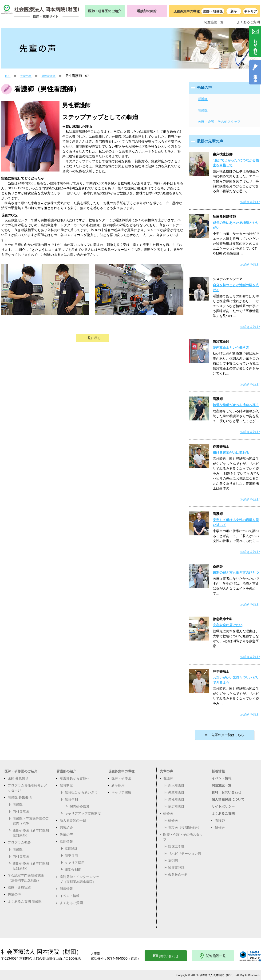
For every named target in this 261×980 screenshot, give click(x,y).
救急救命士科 (178, 875)
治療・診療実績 (19, 887)
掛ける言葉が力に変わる (231, 453)
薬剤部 (173, 861)
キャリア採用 (75, 863)
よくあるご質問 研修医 (25, 901)
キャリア (250, 11)
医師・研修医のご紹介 (105, 11)
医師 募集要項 (18, 778)
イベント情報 (70, 896)
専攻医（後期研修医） (185, 827)
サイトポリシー (223, 806)
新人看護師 (176, 785)
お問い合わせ (166, 956)
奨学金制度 (73, 870)
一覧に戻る (92, 338)
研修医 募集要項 (20, 797)
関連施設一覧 (214, 22)
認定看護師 (176, 806)
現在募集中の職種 (121, 771)
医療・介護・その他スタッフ (219, 122)
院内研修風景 (79, 806)
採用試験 (71, 849)
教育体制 (71, 799)
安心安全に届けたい (228, 625)
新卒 (234, 11)
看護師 (203, 99)
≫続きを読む (250, 202)
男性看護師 (48, 76)
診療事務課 (176, 868)
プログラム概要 (19, 842)
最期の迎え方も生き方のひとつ (236, 572)
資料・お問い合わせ (226, 792)
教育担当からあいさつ (81, 792)
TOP (8, 76)
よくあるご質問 (248, 22)
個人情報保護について (228, 799)
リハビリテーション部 (185, 854)
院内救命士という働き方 (231, 347)
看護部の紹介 (147, 11)
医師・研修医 (213, 11)
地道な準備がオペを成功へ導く (236, 405)
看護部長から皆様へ (75, 778)
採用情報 (66, 842)
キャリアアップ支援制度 (83, 813)
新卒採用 (71, 856)
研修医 (203, 110)
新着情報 (66, 889)
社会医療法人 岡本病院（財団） (42, 952)
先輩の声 (26, 76)
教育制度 (66, 785)
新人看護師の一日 (73, 820)
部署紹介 (66, 827)
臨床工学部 (176, 847)
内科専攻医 (21, 811)
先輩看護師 (176, 792)
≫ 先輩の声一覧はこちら (225, 735)
